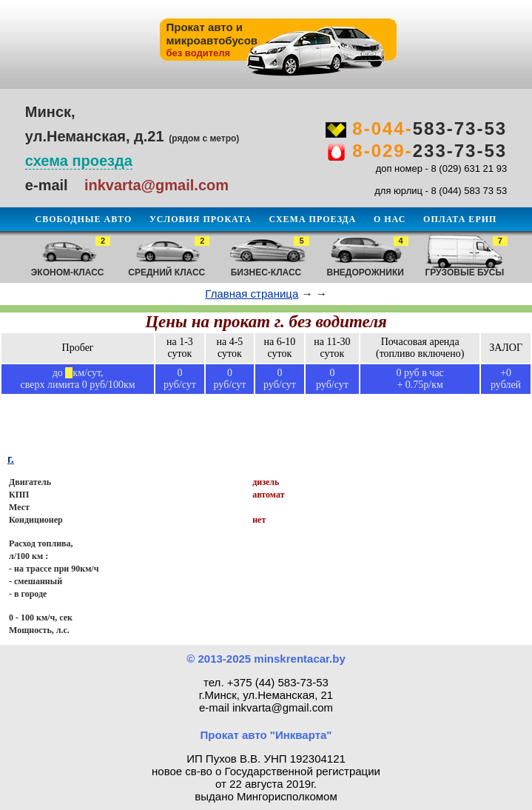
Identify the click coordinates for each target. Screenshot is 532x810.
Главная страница (252, 294)
